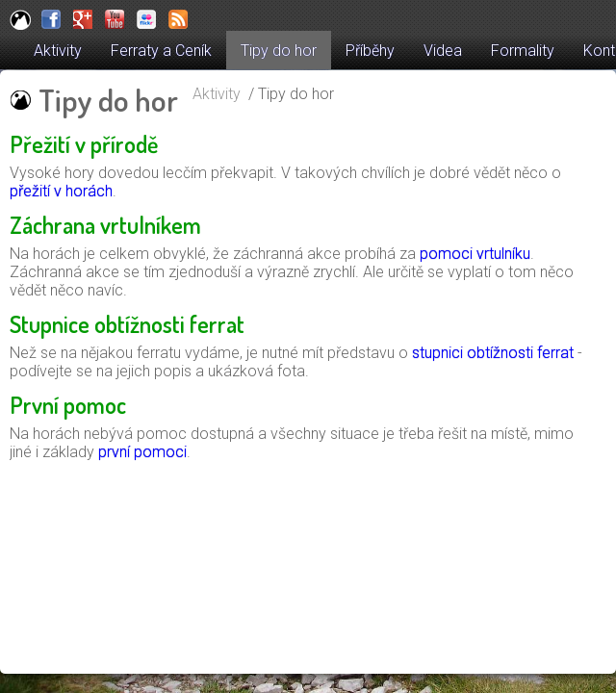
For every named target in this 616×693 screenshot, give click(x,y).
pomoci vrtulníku (475, 254)
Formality (523, 51)
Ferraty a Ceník (161, 51)
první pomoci (142, 452)
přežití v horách (61, 191)
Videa (443, 51)
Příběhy (370, 51)
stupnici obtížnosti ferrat (493, 353)
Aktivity (58, 51)
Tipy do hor (279, 51)
